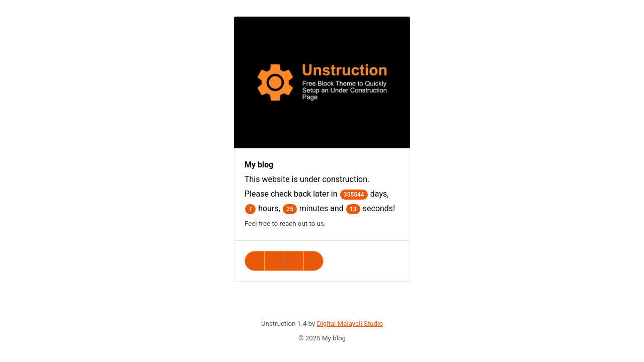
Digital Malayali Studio (350, 324)
